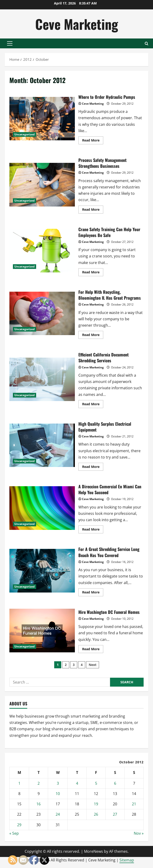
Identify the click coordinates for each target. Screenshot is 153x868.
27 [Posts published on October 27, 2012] (115, 814)
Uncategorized (25, 134)
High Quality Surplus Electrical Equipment (42, 445)
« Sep (14, 833)
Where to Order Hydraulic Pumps (42, 119)
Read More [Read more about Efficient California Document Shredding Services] (93, 405)
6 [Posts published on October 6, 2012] (115, 783)
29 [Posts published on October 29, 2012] (19, 825)
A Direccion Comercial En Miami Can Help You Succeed (42, 508)
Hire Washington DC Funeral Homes (42, 631)
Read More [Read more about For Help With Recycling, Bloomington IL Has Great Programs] (93, 336)
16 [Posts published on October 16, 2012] (38, 804)
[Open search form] (147, 44)
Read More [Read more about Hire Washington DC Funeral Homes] (93, 650)
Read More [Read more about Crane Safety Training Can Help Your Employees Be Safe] (93, 273)
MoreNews (94, 851)
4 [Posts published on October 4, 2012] (77, 783)
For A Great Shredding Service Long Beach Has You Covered (42, 571)
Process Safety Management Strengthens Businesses (42, 185)
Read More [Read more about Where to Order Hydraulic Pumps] (93, 141)
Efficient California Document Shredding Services (42, 379)
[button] (10, 43)
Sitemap (127, 860)
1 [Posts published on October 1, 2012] (19, 783)
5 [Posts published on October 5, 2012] (96, 783)
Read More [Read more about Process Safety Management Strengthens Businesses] (93, 210)
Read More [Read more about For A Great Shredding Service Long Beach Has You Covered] (93, 593)
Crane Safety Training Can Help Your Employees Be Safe (42, 251)
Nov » (139, 833)
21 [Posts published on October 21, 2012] (134, 804)
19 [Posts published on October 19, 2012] (96, 804)
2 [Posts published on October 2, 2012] (39, 783)
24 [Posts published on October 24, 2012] (58, 814)
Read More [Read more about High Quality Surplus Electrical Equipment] (93, 467)
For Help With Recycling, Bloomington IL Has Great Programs (42, 314)
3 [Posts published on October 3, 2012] (58, 783)
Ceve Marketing (77, 24)
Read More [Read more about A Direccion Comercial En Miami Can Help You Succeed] (93, 530)
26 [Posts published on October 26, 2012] (96, 814)
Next (93, 665)
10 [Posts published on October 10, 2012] (58, 794)
